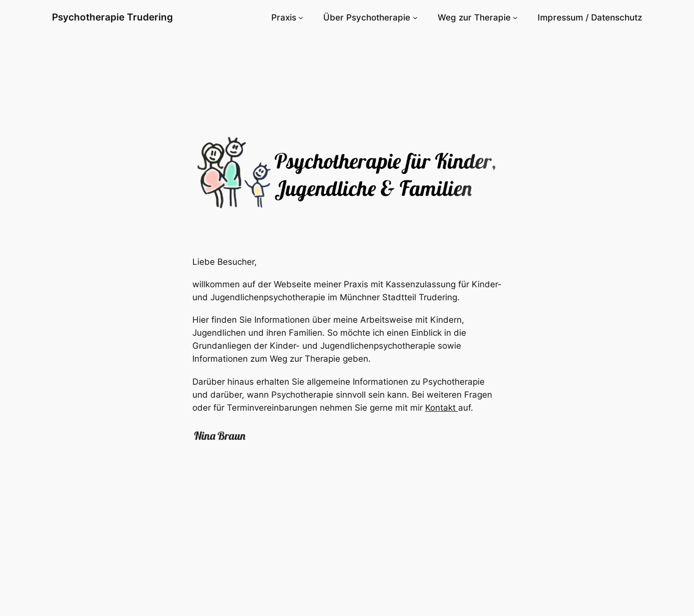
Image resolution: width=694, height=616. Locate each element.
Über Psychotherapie (367, 17)
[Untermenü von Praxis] (301, 17)
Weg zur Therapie (474, 17)
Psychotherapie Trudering (112, 17)
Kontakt (442, 408)
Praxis (284, 17)
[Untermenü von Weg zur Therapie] (515, 17)
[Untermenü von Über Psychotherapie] (415, 17)
